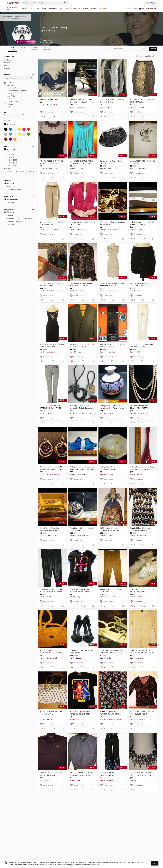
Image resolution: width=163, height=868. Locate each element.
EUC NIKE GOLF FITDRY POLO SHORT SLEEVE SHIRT (51, 774)
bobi (8, 107)
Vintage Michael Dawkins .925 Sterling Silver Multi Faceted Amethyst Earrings (51, 468)
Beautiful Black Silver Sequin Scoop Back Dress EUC (141, 529)
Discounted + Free (13, 190)
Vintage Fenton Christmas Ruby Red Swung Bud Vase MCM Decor (142, 468)
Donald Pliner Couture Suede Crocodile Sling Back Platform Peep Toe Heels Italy (81, 101)
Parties (93, 8)
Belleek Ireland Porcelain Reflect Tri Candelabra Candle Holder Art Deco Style (138, 223)
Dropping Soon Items (14, 222)
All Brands (10, 82)
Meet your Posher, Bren (48, 100)
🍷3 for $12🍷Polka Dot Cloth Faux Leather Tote (51, 713)
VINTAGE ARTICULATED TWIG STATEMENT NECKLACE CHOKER (142, 774)
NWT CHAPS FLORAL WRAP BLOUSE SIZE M (138, 713)
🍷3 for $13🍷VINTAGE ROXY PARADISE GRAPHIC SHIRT (81, 590)
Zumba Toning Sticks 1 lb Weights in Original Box (49, 529)
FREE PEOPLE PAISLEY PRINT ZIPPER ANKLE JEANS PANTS (50, 407)
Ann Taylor (10, 96)
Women (24, 8)
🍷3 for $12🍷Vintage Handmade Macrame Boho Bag (52, 652)
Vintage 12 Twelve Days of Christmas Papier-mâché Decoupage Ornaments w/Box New (47, 284)
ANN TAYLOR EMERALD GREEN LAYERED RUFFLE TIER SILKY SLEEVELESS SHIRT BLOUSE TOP (82, 162)
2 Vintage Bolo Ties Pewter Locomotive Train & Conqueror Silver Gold (81, 407)
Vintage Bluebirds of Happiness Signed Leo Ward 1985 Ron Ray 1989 (82, 468)
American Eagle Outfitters (16, 91)
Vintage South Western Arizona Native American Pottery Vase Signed (112, 407)
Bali (7, 99)
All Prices (10, 149)
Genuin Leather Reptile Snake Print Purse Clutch (111, 162)
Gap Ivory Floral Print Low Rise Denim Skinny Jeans (142, 346)
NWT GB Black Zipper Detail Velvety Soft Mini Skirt (138, 284)
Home (44, 8)
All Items (9, 183)
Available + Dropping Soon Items (18, 218)
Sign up (154, 3)
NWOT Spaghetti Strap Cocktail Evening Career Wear (52, 346)
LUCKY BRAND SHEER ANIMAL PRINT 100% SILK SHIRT (81, 284)
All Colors (10, 124)
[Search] (47, 3)
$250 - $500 (11, 163)
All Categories (10, 60)
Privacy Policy (93, 865)
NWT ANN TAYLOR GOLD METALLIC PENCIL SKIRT (137, 101)
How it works (132, 9)
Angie (8, 93)
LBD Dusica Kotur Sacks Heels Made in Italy (81, 652)
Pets (62, 8)
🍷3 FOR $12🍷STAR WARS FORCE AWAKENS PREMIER (80, 713)
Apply (32, 171)
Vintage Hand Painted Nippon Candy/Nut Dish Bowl (111, 468)
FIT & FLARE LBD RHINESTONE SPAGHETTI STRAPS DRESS (51, 162)
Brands (85, 8)
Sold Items (10, 225)
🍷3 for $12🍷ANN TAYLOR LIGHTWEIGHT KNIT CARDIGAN (142, 652)
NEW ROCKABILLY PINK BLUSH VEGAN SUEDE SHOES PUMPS (137, 590)
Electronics (53, 8)
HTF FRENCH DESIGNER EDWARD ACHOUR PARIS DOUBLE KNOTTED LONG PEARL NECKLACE (142, 407)
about (144, 49)
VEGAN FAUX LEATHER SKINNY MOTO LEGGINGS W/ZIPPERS (51, 590)
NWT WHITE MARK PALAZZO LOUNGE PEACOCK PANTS (107, 774)
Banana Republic (12, 101)
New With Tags (11, 202)
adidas (8, 85)
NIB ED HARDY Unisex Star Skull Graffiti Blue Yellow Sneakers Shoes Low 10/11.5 (108, 101)
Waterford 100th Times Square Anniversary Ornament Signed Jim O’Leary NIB (78, 529)
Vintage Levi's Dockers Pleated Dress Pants (112, 590)
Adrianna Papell (12, 88)
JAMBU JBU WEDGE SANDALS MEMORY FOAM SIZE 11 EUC (111, 652)
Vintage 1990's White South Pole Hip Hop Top (142, 162)
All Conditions (11, 199)
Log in (147, 3)
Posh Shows (103, 8)
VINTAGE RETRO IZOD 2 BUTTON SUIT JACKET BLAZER (82, 346)
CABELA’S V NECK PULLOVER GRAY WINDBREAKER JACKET (81, 774)
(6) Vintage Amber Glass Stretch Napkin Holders (112, 223)
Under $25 (10, 152)
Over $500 (10, 165)
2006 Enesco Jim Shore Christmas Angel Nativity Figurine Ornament (109, 529)
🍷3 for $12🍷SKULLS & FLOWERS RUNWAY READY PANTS (110, 713)
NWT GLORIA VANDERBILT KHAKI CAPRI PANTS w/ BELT (48, 223)
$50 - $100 (10, 157)
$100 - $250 (11, 160)
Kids (37, 8)
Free (7, 186)
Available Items (12, 215)
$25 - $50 (10, 155)
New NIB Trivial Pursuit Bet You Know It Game (108, 346)
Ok (155, 863)
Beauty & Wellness (73, 8)
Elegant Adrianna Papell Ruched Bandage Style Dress (112, 284)
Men (31, 8)
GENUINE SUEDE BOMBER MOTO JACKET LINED (82, 223)
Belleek (9, 104)
